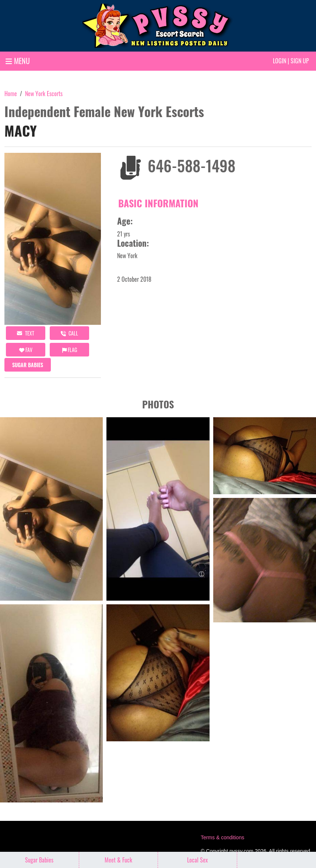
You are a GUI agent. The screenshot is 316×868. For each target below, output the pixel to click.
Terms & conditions (222, 837)
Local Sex (197, 860)
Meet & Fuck (118, 860)
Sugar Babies (28, 365)
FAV (26, 350)
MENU (18, 61)
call (69, 333)
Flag (70, 350)
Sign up (300, 61)
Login (280, 61)
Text (26, 333)
